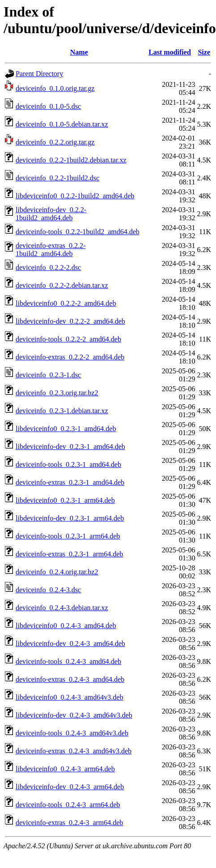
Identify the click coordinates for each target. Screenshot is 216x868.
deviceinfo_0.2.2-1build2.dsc (57, 178)
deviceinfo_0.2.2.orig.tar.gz (55, 142)
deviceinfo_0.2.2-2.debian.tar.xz (62, 285)
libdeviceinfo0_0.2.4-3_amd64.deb (66, 626)
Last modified (170, 52)
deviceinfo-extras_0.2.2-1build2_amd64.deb (51, 250)
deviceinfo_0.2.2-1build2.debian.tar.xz (71, 160)
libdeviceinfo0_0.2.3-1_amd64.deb (66, 429)
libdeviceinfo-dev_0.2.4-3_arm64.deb (70, 787)
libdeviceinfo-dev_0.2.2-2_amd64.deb (70, 321)
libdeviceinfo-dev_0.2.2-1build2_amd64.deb (51, 214)
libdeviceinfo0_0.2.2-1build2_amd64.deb (75, 196)
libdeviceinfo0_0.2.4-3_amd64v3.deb (69, 697)
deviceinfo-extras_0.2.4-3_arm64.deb (69, 823)
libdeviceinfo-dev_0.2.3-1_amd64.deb (70, 447)
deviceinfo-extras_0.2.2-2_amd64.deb (70, 357)
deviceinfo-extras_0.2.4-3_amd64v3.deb (74, 751)
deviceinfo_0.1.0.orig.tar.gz (55, 88)
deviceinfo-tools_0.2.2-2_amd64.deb (68, 339)
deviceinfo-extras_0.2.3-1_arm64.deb (69, 554)
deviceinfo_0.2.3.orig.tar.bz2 (57, 393)
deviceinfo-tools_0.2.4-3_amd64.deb (68, 661)
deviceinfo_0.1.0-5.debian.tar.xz (62, 124)
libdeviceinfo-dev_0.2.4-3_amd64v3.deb (74, 715)
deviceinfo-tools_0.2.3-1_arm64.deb (68, 536)
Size (204, 52)
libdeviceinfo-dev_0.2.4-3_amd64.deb (70, 644)
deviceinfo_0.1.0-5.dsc (48, 106)
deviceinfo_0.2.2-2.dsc (48, 267)
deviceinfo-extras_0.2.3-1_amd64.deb (70, 482)
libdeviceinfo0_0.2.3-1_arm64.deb (65, 500)
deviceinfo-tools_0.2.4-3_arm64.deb (68, 805)
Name (79, 52)
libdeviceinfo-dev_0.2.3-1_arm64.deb (70, 518)
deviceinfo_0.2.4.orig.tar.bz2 (57, 572)
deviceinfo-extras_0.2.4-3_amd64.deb (70, 679)
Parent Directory (39, 74)
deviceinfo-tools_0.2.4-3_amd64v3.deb (72, 733)
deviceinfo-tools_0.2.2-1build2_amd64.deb (78, 232)
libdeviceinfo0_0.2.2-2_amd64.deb (66, 303)
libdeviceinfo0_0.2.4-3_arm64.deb (65, 769)
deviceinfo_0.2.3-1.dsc (48, 375)
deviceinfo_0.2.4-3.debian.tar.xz (62, 608)
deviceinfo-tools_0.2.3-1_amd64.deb (68, 464)
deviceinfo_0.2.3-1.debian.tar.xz (62, 411)
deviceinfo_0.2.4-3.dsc (48, 590)
